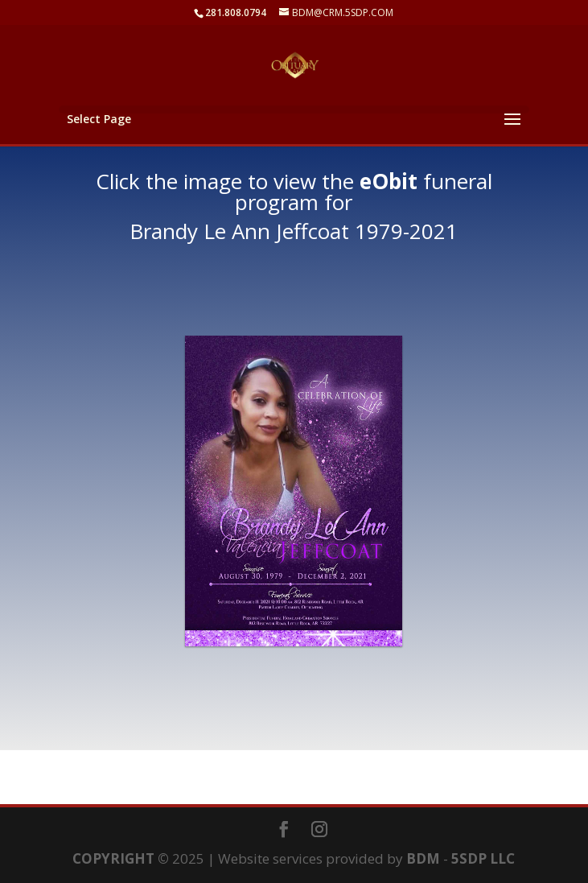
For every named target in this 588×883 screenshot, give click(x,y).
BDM (423, 858)
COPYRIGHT (113, 858)
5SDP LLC (483, 858)
